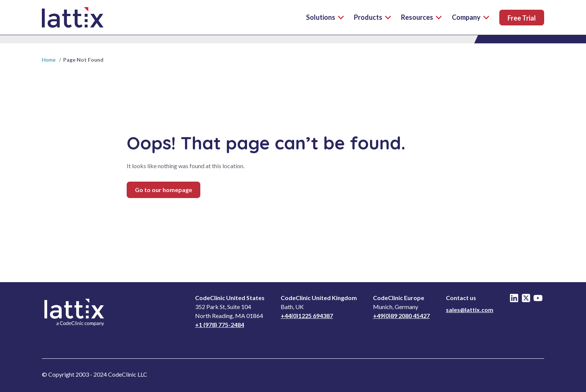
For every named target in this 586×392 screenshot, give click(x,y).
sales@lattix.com (470, 310)
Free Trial (522, 18)
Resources (421, 17)
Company (471, 17)
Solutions (325, 17)
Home (49, 60)
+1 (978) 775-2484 (220, 325)
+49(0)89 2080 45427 (401, 316)
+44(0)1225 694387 (307, 316)
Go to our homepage (164, 190)
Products (372, 17)
